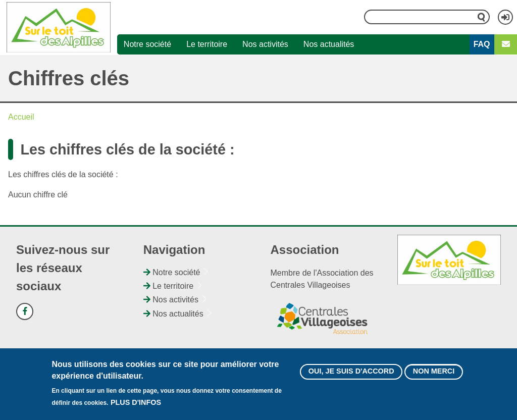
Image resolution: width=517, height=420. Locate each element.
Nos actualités (329, 44)
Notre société (147, 44)
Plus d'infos (136, 407)
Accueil (21, 117)
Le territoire (207, 44)
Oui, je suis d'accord (351, 376)
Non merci (434, 376)
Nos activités (265, 44)
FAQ (482, 44)
